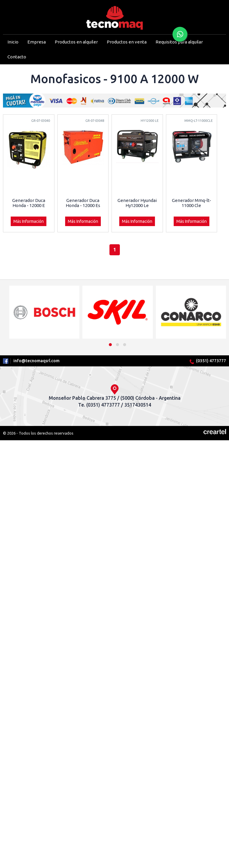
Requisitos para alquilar (179, 42)
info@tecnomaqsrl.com (36, 361)
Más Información (29, 221)
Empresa (37, 42)
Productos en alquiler (76, 42)
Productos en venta (127, 42)
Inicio (13, 42)
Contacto (17, 57)
